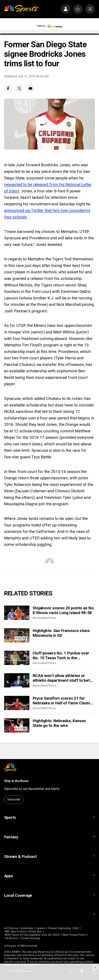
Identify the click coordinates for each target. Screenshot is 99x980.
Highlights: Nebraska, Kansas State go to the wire (59, 723)
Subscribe (14, 799)
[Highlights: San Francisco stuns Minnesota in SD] (17, 635)
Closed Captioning (59, 928)
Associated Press (44, 618)
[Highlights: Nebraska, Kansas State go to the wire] (17, 725)
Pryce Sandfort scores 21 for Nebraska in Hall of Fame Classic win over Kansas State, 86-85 (62, 701)
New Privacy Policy (74, 935)
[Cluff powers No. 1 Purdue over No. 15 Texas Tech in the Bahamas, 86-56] (17, 658)
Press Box (35, 931)
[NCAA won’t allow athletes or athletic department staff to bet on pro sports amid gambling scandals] (17, 680)
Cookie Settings (30, 938)
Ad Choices (11, 928)
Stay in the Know (16, 781)
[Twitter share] (19, 88)
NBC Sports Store (16, 931)
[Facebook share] (8, 88)
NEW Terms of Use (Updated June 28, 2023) (32, 935)
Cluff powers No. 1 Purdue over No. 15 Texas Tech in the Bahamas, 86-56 (61, 655)
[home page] (21, 9)
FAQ (76, 928)
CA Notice (11, 938)
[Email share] (31, 88)
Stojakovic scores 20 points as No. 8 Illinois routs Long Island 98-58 (64, 610)
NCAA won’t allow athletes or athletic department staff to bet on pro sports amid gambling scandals (61, 678)
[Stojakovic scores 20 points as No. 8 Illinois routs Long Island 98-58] (17, 613)
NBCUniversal (29, 946)
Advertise (27, 928)
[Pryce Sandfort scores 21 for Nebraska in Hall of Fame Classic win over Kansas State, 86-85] (17, 703)
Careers (40, 928)
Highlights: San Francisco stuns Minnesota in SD (61, 633)
